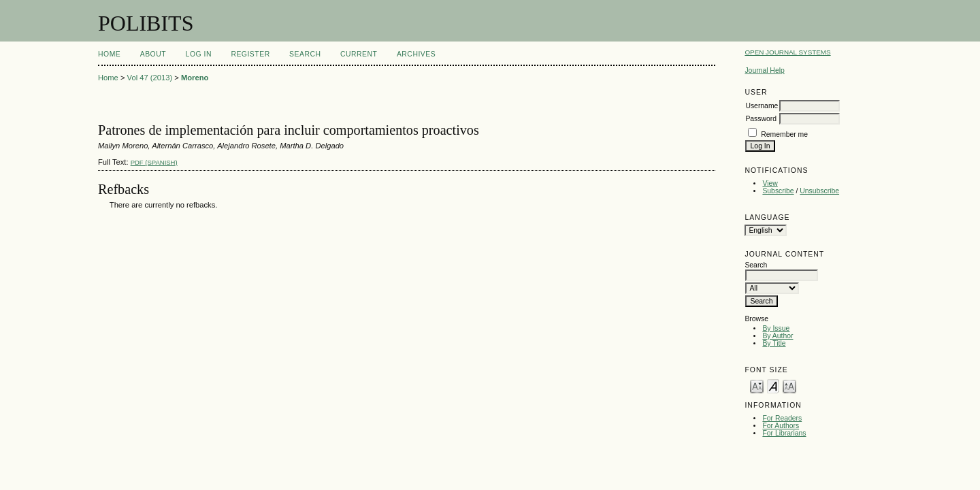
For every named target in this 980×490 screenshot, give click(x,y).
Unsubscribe (819, 191)
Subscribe (778, 191)
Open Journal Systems (787, 52)
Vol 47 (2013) (150, 78)
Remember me (784, 134)
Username (762, 106)
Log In (199, 54)
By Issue (776, 328)
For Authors (781, 426)
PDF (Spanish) (154, 162)
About (153, 54)
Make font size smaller (757, 386)
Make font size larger (789, 386)
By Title (774, 343)
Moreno (195, 78)
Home (109, 54)
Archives (416, 54)
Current (359, 54)
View (770, 183)
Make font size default (773, 386)
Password (761, 119)
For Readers (782, 418)
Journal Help (764, 70)
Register (250, 54)
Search (305, 54)
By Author (778, 336)
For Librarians (784, 433)
